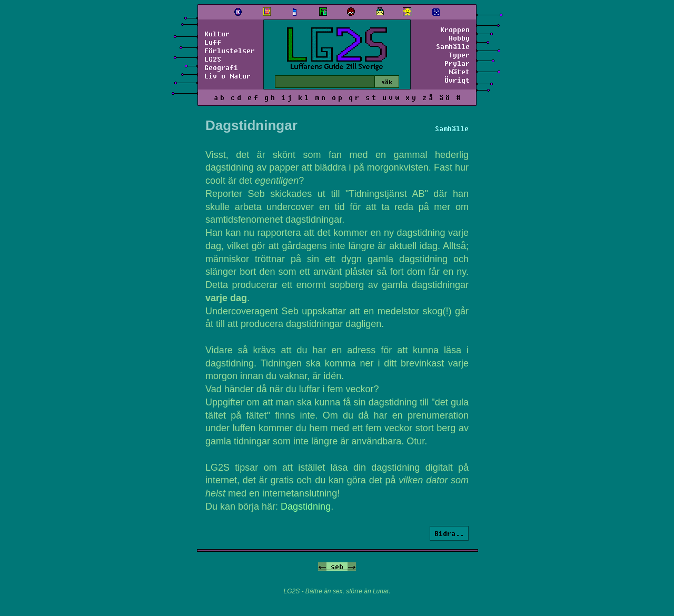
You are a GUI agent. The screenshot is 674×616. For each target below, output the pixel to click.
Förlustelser (230, 51)
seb (337, 567)
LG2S (213, 59)
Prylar (457, 63)
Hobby (459, 38)
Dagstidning (306, 506)
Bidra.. (449, 533)
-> (352, 567)
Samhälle (453, 46)
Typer (459, 55)
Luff (213, 42)
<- (322, 567)
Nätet (459, 72)
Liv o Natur (227, 76)
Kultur (217, 34)
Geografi (221, 67)
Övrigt (457, 80)
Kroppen (455, 29)
